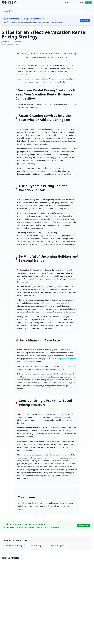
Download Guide (83, 526)
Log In (81, 3)
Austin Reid (18, 42)
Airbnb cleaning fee (46, 171)
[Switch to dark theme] (75, 3)
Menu (68, 3)
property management (67, 359)
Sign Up (88, 3)
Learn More (85, 20)
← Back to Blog (7, 11)
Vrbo (36, 208)
